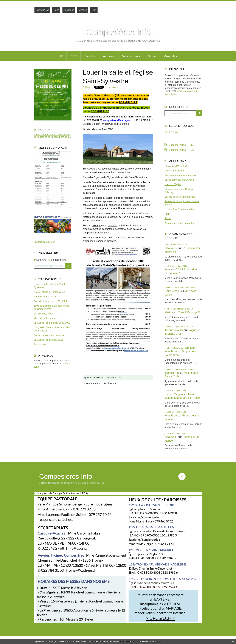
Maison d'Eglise (173, 184)
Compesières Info (118, 32)
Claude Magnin (174, 394)
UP (61, 56)
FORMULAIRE (128, 102)
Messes (83, 10)
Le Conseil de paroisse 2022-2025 (52, 323)
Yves (167, 270)
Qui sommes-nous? (44, 314)
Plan (94, 10)
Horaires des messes (45, 297)
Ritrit (167, 214)
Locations (69, 10)
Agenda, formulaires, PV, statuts (51, 301)
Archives (109, 56)
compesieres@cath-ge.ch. (97, 233)
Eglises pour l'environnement (180, 197)
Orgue (152, 56)
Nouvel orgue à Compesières (49, 292)
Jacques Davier (174, 330)
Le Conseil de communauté (48, 340)
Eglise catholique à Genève (179, 180)
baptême (113, 226)
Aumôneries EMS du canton (179, 223)
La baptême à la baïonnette (179, 209)
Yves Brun (171, 351)
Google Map (94, 169)
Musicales (170, 56)
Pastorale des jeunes (176, 166)
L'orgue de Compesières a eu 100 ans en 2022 (52, 329)
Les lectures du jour (44, 242)
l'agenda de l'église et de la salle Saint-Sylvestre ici (121, 177)
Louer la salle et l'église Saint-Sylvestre (50, 286)
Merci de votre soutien (46, 318)
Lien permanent (94, 378)
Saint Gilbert (171, 132)
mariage (96, 226)
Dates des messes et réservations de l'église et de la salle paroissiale (52, 136)
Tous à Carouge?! (189, 312)
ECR (74, 56)
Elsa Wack (171, 248)
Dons (56, 10)
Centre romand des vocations (180, 175)
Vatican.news (131, 56)
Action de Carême (174, 171)
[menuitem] (61, 56)
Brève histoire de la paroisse (49, 335)
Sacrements (40, 344)
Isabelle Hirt (172, 373)
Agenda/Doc (42, 10)
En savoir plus (155, 641)
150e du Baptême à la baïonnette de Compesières (52, 307)
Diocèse (90, 56)
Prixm (168, 218)
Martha (169, 312)
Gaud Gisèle (172, 291)
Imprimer (113, 87)
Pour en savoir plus (188, 91)
